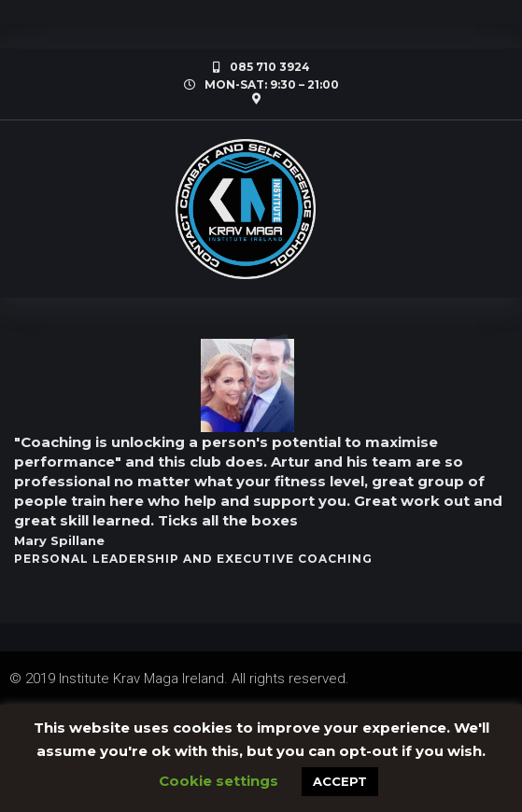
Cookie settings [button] (219, 781)
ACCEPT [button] (340, 781)
